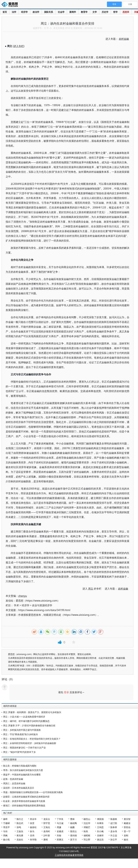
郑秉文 (60, 840)
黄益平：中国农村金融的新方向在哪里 (22, 775)
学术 (16, 605)
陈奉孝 (114, 827)
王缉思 (100, 827)
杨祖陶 (73, 823)
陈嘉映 (114, 819)
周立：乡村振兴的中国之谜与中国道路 (22, 730)
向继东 (100, 823)
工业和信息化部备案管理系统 (69, 855)
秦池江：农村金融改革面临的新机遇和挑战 (24, 805)
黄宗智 (127, 819)
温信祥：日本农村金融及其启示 (19, 788)
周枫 (5, 835)
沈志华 (87, 823)
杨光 (126, 840)
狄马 (32, 831)
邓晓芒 (87, 827)
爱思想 (11, 5)
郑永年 (33, 819)
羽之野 (87, 840)
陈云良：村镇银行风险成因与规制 (20, 766)
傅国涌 (100, 819)
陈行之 (20, 819)
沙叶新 (47, 835)
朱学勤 (33, 840)
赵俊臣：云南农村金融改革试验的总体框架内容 (26, 797)
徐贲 (32, 823)
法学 (14, 12)
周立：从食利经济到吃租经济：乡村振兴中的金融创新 (30, 743)
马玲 (5, 831)
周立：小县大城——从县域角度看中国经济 (24, 717)
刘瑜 (59, 835)
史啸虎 (60, 831)
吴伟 (32, 835)
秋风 (86, 831)
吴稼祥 (100, 835)
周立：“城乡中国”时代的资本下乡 (19, 752)
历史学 (105, 12)
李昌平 (6, 827)
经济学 (24, 12)
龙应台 (47, 819)
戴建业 (127, 823)
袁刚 (126, 835)
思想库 (126, 12)
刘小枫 (100, 831)
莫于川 (73, 840)
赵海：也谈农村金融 (13, 779)
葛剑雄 (73, 835)
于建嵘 (6, 823)
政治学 (36, 12)
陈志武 (20, 823)
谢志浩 (100, 840)
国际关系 (49, 12)
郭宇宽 (47, 823)
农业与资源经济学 (42, 605)
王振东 (20, 831)
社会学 (61, 12)
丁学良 (60, 819)
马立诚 (60, 823)
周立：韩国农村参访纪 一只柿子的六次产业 (24, 748)
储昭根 (87, 835)
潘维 (46, 840)
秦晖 (5, 819)
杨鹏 (72, 827)
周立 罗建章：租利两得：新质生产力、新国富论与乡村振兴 (32, 712)
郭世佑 (127, 827)
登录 (66, 692)
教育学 (84, 12)
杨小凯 (6, 840)
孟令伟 (114, 831)
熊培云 (73, 831)
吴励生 (20, 840)
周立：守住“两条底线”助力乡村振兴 (21, 734)
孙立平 (114, 840)
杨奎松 (33, 827)
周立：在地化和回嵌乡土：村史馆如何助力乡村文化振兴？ (32, 739)
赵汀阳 (114, 823)
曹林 (72, 819)
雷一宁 (127, 831)
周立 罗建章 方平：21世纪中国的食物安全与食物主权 (29, 725)
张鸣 (19, 827)
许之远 (114, 835)
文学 (95, 12)
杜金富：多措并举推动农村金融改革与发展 (24, 801)
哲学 (115, 12)
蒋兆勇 (20, 835)
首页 (5, 12)
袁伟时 (47, 831)
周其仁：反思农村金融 (14, 783)
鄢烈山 (87, 819)
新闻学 (73, 12)
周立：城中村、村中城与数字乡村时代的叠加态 (26, 721)
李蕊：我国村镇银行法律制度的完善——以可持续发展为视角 (33, 792)
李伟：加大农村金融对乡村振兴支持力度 (23, 770)
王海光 (47, 827)
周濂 (59, 827)
